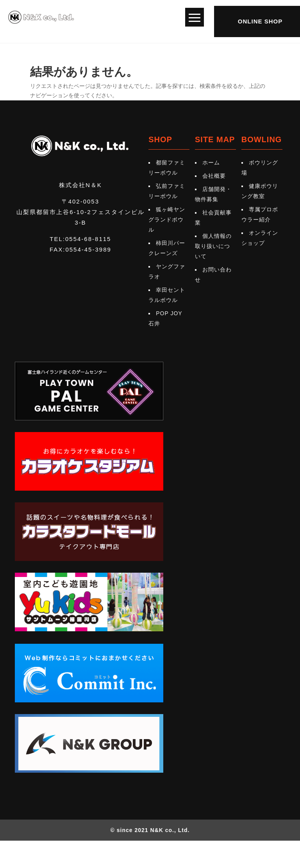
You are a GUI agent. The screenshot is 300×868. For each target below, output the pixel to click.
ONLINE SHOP (260, 21)
